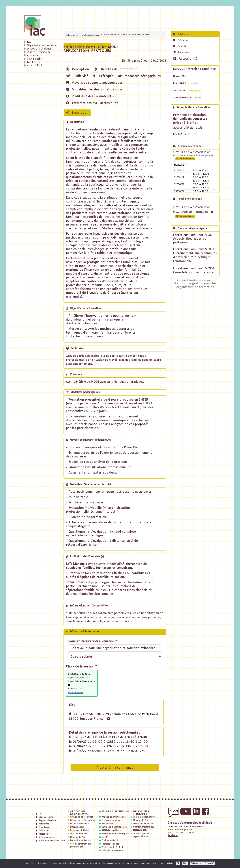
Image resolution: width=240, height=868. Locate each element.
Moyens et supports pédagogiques (94, 83)
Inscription (77, 113)
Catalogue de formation (82, 817)
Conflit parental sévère (144, 817)
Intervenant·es (77, 827)
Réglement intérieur (80, 831)
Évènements (107, 824)
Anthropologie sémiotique (114, 834)
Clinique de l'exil (78, 837)
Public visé (77, 76)
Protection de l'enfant (81, 841)
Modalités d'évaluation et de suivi (94, 89)
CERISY (105, 837)
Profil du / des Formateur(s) (90, 96)
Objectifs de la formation (116, 69)
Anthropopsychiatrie (112, 831)
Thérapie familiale (79, 834)
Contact (180, 46)
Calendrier (181, 40)
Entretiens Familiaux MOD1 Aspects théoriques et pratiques (194, 239)
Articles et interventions (114, 817)
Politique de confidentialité (202, 863)
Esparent (137, 831)
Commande (182, 52)
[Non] (236, 864)
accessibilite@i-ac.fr (188, 128)
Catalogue (70, 35)
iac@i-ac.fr (173, 836)
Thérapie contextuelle (112, 851)
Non (185, 863)
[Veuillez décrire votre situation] (115, 657)
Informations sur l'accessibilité (92, 103)
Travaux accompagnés (112, 820)
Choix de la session (80, 667)
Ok (178, 863)
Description (77, 69)
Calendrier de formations (82, 820)
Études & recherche (115, 812)
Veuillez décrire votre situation (91, 641)
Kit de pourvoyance (80, 824)
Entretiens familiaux (90, 35)
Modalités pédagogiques (139, 76)
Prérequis (103, 76)
